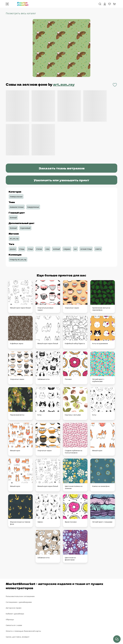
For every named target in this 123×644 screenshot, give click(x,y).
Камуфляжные (33, 207)
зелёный (56, 249)
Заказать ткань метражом (62, 168)
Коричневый (25, 228)
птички (39, 249)
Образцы (10, 619)
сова (47, 249)
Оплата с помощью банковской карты (23, 631)
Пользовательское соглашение (20, 596)
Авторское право (14, 608)
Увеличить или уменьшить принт (61, 180)
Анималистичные (17, 207)
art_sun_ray (64, 84)
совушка (67, 249)
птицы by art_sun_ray (18, 259)
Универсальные (16, 197)
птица (30, 249)
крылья (13, 249)
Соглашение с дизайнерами (19, 602)
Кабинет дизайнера (15, 614)
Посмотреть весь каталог (21, 13)
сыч (75, 249)
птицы (22, 249)
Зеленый (13, 218)
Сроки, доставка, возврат (18, 637)
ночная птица (86, 249)
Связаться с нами (14, 625)
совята (98, 249)
